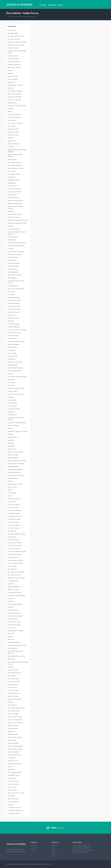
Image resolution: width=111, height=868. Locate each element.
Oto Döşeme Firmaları (15, 510)
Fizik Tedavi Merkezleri (15, 254)
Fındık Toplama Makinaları (16, 246)
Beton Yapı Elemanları (14, 94)
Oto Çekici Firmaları (14, 505)
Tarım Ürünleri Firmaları (15, 717)
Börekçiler (11, 109)
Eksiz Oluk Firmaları (14, 198)
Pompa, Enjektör (13, 619)
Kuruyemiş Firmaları (14, 409)
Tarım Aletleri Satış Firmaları (16, 708)
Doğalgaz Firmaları (14, 180)
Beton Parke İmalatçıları (15, 91)
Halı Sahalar (11, 295)
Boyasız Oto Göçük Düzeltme (17, 106)
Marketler (11, 434)
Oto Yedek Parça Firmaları (16, 572)
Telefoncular (11, 731)
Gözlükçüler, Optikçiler (15, 275)
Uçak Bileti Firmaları (14, 775)
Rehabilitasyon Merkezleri (16, 631)
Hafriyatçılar (11, 292)
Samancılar (11, 639)
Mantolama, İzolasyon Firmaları (17, 431)
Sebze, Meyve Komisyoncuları (17, 645)
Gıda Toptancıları (13, 269)
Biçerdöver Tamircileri (14, 100)
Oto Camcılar (12, 502)
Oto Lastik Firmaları (14, 549)
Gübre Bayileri (12, 278)
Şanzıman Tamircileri (14, 693)
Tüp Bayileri (11, 769)
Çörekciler (11, 147)
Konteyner (11, 397)
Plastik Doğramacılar (14, 613)
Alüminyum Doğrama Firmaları (17, 42)
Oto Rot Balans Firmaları (15, 560)
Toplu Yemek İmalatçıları (15, 746)
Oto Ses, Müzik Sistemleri (15, 563)
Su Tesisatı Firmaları (14, 682)
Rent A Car (11, 634)
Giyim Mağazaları (13, 272)
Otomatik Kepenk (13, 581)
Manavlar (10, 428)
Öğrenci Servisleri (13, 590)
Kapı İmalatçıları (13, 365)
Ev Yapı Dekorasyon (14, 229)
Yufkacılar (11, 805)
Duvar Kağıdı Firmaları (14, 192)
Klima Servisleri (12, 391)
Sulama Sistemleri (13, 685)
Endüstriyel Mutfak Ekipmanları (17, 223)
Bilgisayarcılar (12, 103)
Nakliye (54, 851)
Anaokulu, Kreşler (13, 56)
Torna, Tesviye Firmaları (15, 749)
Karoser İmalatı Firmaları (15, 368)
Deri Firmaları (12, 171)
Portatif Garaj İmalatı (14, 622)
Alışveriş (54, 846)
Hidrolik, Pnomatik (13, 318)
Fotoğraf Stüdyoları (14, 263)
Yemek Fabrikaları (13, 799)
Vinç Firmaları (12, 787)
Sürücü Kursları (12, 687)
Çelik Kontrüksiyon (13, 135)
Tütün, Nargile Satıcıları (15, 772)
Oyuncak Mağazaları (14, 587)
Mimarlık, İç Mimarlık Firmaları (17, 461)
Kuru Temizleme (12, 406)
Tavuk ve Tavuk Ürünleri (15, 720)
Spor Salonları (12, 676)
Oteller (10, 490)
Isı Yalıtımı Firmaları (13, 324)
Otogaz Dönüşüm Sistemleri (16, 578)
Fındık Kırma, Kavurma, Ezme (17, 243)
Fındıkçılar (11, 249)
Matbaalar (11, 440)
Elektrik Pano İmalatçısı (15, 203)
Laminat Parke (12, 415)
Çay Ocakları (12, 126)
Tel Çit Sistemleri (13, 728)
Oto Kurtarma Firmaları (15, 546)
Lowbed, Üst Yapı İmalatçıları (17, 423)
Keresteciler (11, 382)
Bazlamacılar (12, 82)
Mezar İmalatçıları (13, 458)
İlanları (33, 851)
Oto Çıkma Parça (13, 508)
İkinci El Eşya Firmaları (14, 333)
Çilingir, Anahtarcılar (14, 144)
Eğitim (53, 848)
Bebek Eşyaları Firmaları (15, 85)
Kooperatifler (12, 400)
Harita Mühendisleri (14, 303)
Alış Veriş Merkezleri (14, 39)
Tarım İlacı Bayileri (13, 714)
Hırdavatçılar (12, 315)
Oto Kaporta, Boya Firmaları (16, 534)
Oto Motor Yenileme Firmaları (17, 552)
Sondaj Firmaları (13, 670)
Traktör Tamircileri (13, 752)
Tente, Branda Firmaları (15, 737)
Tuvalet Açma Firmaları (15, 764)
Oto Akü (10, 496)
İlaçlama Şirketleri (13, 336)
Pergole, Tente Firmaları (15, 604)
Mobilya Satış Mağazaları (15, 469)
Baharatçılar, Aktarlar (14, 68)
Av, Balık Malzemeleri (14, 62)
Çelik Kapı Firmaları (14, 132)
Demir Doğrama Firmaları (16, 168)
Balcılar (10, 70)
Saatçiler (10, 636)
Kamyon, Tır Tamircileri (15, 362)
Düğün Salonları (12, 195)
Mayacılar (11, 443)
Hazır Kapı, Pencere (14, 312)
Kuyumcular (11, 412)
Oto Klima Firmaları (14, 540)
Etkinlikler (34, 846)
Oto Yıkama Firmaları (14, 575)
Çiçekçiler (11, 138)
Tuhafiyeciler (11, 758)
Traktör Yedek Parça (14, 755)
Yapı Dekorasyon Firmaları (16, 793)
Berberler (11, 88)
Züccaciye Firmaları (14, 813)
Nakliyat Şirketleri (13, 478)
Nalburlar (10, 481)
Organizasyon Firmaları (15, 484)
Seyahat (54, 856)
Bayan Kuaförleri (13, 76)
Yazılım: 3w (48, 864)
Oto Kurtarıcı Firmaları (15, 543)
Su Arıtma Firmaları (13, 679)
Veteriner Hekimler (13, 784)
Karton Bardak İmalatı (14, 371)
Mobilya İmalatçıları (14, 467)
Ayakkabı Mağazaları (14, 65)
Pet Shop (10, 607)
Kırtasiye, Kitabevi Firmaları (16, 388)
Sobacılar (11, 667)
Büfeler (10, 111)
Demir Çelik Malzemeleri (15, 165)
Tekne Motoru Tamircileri (15, 723)
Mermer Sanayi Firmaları (15, 452)
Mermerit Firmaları (13, 455)
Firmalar (16, 17)
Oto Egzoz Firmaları (14, 513)
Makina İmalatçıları (13, 426)
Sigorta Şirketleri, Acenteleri (16, 656)
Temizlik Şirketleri (13, 734)
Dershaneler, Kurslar (14, 174)
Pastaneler (11, 598)
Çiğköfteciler (12, 141)
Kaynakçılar (11, 380)
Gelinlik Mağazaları (13, 266)
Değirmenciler (12, 160)
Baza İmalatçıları (13, 79)
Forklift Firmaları (13, 257)
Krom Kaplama (12, 403)
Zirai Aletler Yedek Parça (15, 811)
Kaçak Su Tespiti (13, 356)
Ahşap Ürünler (12, 30)
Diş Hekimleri (12, 177)
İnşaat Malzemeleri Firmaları (16, 341)
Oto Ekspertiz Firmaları (15, 516)
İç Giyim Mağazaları (14, 327)
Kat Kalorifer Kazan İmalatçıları (17, 377)
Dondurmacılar (12, 186)
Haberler (33, 848)
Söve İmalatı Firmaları (14, 673)
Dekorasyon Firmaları (14, 162)
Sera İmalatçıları (13, 648)
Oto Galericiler (12, 531)
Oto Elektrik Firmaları (14, 519)
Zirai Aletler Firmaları (14, 808)
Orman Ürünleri (12, 487)
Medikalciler (11, 446)
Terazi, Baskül (12, 740)
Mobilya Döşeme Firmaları (16, 464)
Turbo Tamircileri (13, 761)
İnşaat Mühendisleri (14, 344)
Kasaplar (10, 374)
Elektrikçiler (11, 211)
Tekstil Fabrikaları (13, 726)
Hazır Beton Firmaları (14, 309)
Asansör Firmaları (13, 59)
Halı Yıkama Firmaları (14, 300)
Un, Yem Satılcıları (13, 781)
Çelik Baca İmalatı (13, 129)
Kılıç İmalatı (11, 385)
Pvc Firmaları (12, 628)
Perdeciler (11, 601)
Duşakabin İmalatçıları (14, 189)
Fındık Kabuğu (12, 240)
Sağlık (53, 853)
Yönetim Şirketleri (13, 802)
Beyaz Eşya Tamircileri (15, 97)
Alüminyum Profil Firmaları (16, 45)
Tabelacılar (11, 702)
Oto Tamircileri (12, 566)
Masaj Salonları (12, 437)
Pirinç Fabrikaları (13, 610)
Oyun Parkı (11, 584)
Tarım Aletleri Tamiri (14, 711)
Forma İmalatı (12, 260)
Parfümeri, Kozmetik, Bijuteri (16, 595)
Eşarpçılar (11, 226)
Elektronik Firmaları (14, 217)
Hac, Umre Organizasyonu (16, 289)
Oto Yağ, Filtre (12, 569)
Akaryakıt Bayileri (13, 33)
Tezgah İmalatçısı (13, 743)
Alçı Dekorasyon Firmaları (16, 36)
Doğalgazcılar (12, 183)
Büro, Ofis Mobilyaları (14, 114)
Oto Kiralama (12, 537)
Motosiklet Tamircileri (14, 472)
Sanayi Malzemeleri (14, 642)
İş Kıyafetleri (11, 350)
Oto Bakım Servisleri (14, 499)
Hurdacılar (11, 321)
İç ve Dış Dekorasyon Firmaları (17, 330)
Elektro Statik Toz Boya (15, 214)
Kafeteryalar (11, 359)
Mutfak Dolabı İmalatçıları (16, 475)
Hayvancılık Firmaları (14, 306)
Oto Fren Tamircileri (14, 528)
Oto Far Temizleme (13, 525)
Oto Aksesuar (12, 493)
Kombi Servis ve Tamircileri (16, 394)
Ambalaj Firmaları (13, 48)
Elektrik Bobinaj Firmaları (15, 201)
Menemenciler (12, 449)
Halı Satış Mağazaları (14, 297)
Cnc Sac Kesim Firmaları (15, 123)
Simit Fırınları (11, 659)
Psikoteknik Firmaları (14, 625)
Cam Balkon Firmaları (14, 117)
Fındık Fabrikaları (13, 237)
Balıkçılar (10, 73)
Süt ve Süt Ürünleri (13, 690)
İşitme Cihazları (12, 353)
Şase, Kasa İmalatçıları (15, 699)
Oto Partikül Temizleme (15, 554)
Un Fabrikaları (12, 778)
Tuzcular (10, 767)
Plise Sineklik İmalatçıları (15, 616)
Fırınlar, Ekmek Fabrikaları (16, 251)
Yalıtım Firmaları (12, 790)
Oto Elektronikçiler (13, 522)
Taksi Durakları (12, 705)
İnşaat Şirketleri (12, 347)
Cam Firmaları (12, 120)
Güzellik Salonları (13, 286)
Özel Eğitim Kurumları (14, 593)
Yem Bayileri (11, 796)
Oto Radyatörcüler (13, 557)
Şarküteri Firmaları (13, 696)
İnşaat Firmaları (12, 339)
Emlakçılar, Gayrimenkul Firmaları (18, 220)
